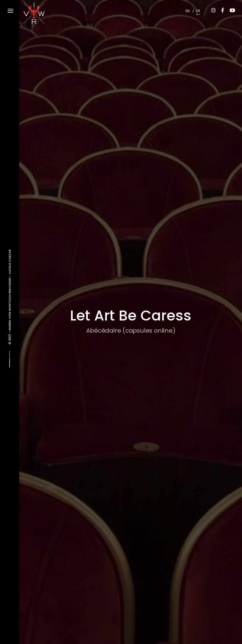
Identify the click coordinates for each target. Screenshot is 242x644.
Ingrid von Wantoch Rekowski (10, 303)
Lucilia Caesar (10, 261)
